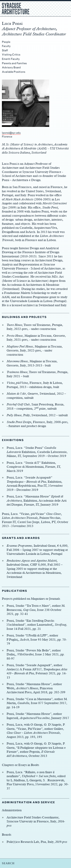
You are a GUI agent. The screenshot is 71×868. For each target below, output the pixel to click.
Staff (5, 50)
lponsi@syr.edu (11, 133)
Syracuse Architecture (16, 8)
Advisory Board (11, 68)
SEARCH (8, 863)
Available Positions (14, 72)
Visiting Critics (11, 55)
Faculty (6, 46)
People (6, 42)
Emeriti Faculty (11, 59)
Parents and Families (14, 63)
